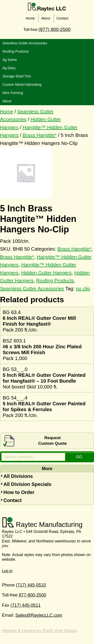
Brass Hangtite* (40, 135)
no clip (83, 289)
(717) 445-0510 (31, 585)
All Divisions (18, 476)
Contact (12, 500)
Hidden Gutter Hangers (47, 273)
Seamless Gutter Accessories (32, 289)
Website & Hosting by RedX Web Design (39, 631)
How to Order (19, 492)
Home (6, 112)
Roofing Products (55, 281)
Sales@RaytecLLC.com (39, 615)
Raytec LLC (47, 7)
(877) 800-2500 (54, 29)
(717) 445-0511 (26, 605)
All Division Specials (27, 484)
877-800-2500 (33, 595)
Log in (7, 571)
